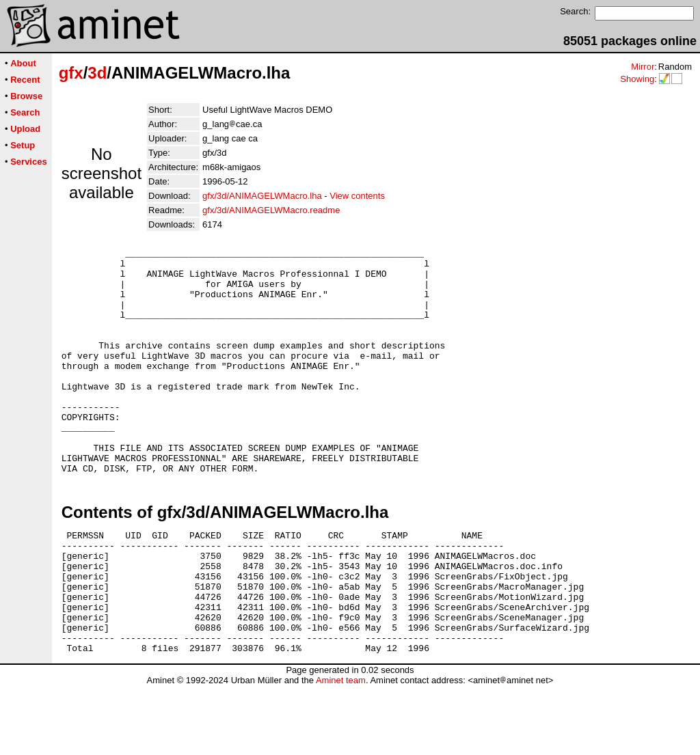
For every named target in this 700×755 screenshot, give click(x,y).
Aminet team (341, 750)
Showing (637, 79)
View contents (357, 196)
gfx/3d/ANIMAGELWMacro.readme (271, 210)
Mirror (643, 67)
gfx (71, 73)
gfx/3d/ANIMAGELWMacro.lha (262, 196)
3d (97, 73)
